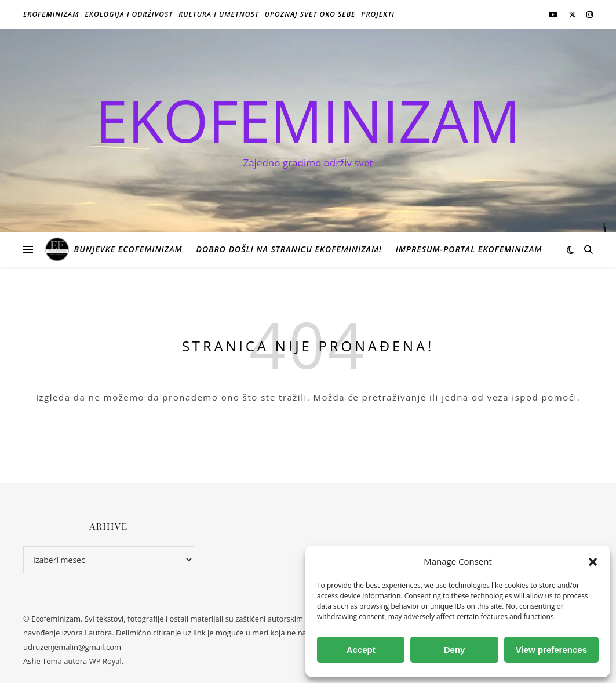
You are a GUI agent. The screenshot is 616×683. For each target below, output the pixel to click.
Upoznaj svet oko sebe (310, 14)
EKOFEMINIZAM (308, 120)
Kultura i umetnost (219, 14)
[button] (593, 562)
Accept (361, 650)
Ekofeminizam (51, 14)
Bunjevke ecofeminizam (128, 249)
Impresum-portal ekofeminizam (469, 249)
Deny (455, 650)
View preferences (551, 650)
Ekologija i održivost (129, 14)
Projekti (378, 14)
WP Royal (105, 661)
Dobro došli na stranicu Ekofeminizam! (289, 249)
